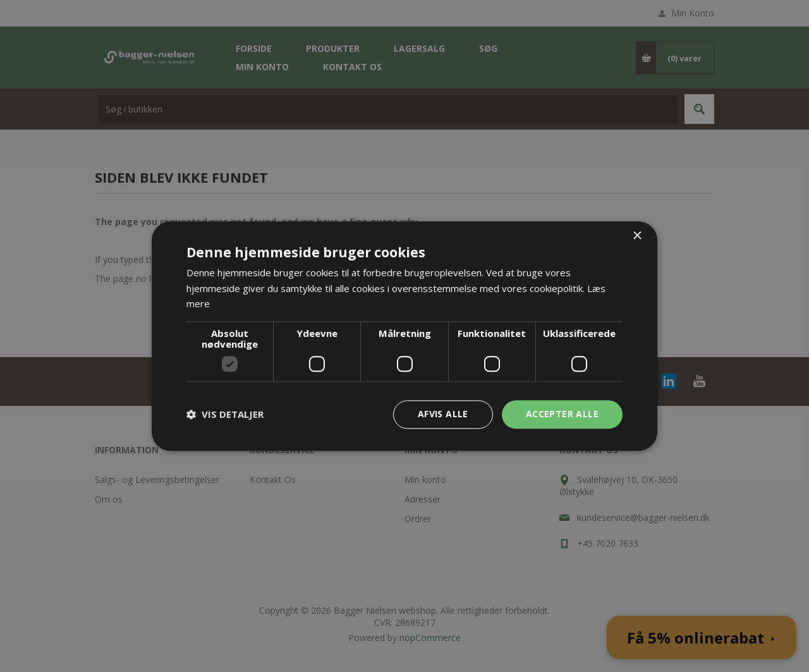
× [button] (637, 236)
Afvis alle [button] (443, 414)
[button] (225, 415)
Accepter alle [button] (562, 414)
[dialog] (404, 336)
